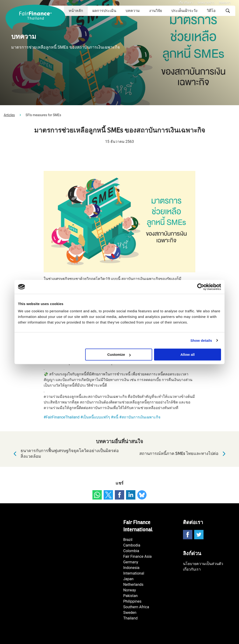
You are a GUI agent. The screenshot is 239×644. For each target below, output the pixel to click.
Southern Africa (136, 607)
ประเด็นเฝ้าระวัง (184, 11)
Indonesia (131, 568)
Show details (201, 340)
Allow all (188, 354)
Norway (130, 590)
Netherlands (133, 585)
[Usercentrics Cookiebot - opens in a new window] (201, 287)
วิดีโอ (211, 11)
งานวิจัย (156, 11)
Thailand (130, 618)
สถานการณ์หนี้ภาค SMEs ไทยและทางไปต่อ (184, 454)
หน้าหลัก (76, 11)
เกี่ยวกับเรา (186, 3)
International (134, 573)
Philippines (132, 601)
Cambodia (132, 545)
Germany (131, 562)
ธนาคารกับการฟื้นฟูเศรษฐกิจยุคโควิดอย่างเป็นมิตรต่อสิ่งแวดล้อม (65, 454)
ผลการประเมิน (104, 11)
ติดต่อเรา (225, 3)
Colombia (131, 551)
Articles (9, 115)
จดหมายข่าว (206, 3)
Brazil (128, 540)
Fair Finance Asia (137, 556)
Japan (128, 579)
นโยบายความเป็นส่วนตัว (203, 564)
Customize (119, 354)
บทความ (133, 11)
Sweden (130, 613)
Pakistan (130, 596)
